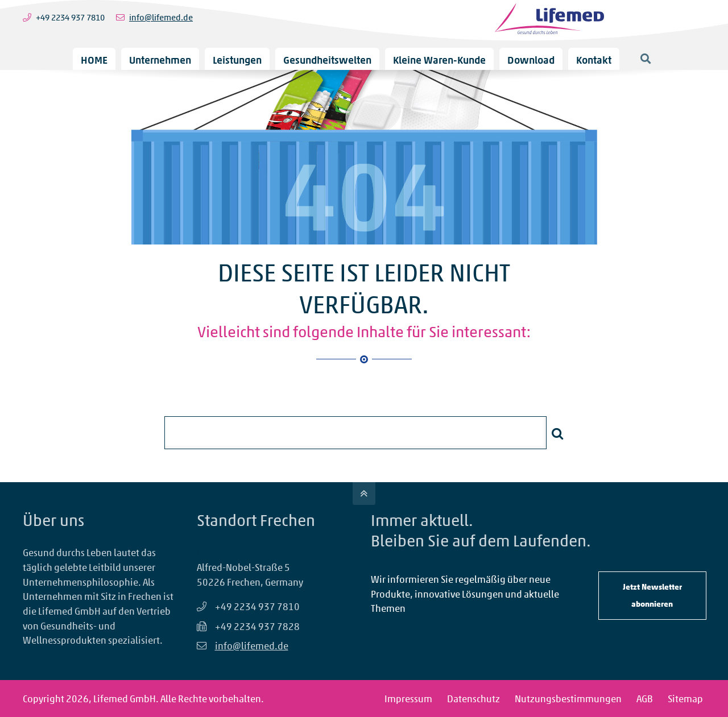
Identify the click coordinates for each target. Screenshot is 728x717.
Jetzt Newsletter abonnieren (652, 595)
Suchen (558, 433)
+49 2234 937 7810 (70, 18)
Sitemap (685, 699)
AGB (645, 699)
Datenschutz (473, 699)
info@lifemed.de (161, 18)
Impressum (408, 699)
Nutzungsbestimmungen (568, 699)
